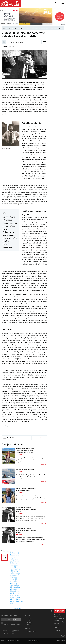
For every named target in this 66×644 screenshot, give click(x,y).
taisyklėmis (7, 625)
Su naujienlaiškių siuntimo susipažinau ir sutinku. (12, 624)
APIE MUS (29, 618)
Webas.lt (63, 640)
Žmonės (28, 28)
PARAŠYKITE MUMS (10, 633)
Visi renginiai (18, 608)
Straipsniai (13, 28)
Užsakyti (16, 619)
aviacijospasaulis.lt (32, 631)
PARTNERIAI (29, 622)
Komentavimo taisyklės (33, 642)
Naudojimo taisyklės (33, 640)
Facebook (17, 631)
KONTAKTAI (29, 620)
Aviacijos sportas (20, 28)
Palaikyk (29, 625)
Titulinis (7, 28)
